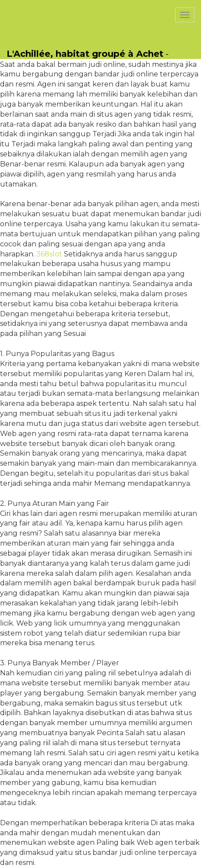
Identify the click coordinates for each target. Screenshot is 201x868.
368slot (49, 254)
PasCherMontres (42, 5)
